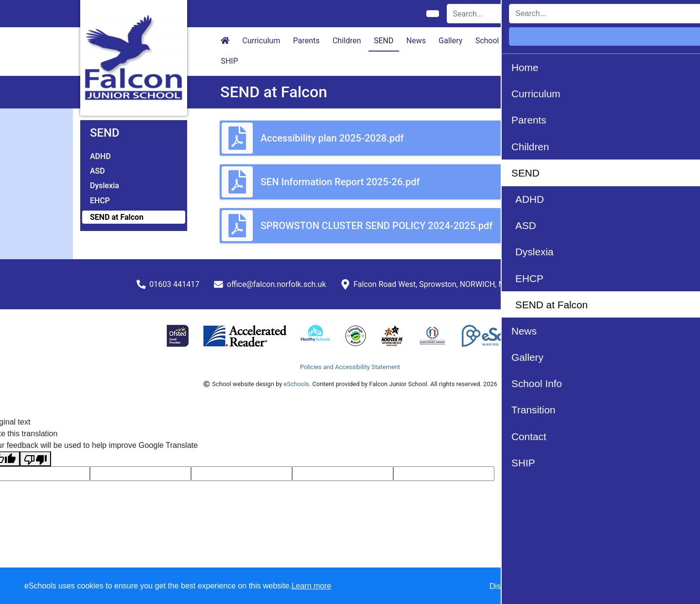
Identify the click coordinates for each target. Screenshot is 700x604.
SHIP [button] (229, 61)
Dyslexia (105, 186)
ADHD (100, 156)
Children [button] (347, 41)
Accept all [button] (637, 586)
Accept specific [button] (559, 586)
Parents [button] (306, 41)
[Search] (502, 14)
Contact (588, 41)
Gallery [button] (450, 41)
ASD (97, 171)
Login (604, 13)
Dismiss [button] (503, 586)
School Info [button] (495, 41)
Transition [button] (545, 41)
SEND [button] (384, 41)
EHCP (100, 201)
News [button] (416, 41)
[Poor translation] (35, 459)
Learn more (312, 586)
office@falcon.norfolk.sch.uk (277, 284)
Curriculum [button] (262, 41)
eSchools (297, 384)
